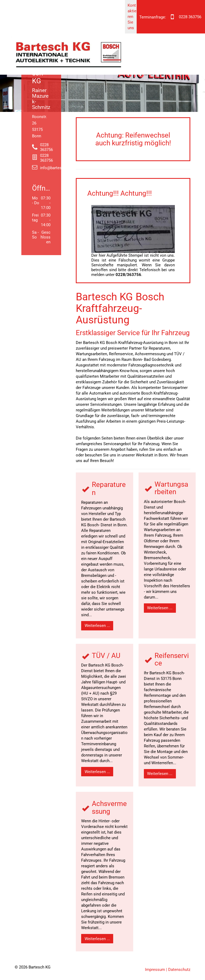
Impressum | (156, 970)
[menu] (193, 26)
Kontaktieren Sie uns (132, 17)
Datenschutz (179, 970)
